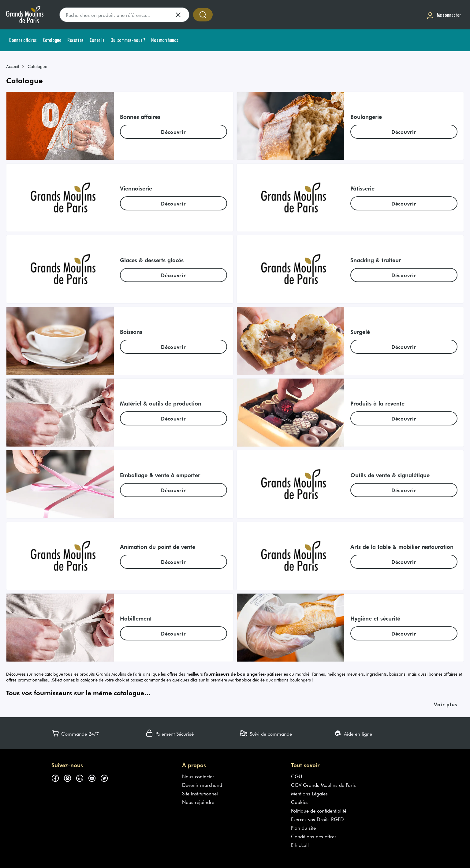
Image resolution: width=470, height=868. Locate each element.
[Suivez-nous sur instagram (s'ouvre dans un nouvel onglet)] (70, 777)
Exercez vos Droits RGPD (317, 819)
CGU (297, 776)
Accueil (13, 66)
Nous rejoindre (198, 802)
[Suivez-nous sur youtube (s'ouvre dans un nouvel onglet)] (94, 777)
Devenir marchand (202, 785)
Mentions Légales (309, 793)
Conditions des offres (314, 836)
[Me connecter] (444, 15)
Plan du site (303, 828)
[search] (124, 15)
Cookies (300, 802)
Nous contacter (198, 776)
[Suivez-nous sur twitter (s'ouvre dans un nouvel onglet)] (106, 777)
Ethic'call (300, 845)
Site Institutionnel (200, 793)
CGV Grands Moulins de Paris (323, 785)
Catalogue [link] (37, 66)
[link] (15, 66)
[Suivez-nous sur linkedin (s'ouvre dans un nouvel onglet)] (82, 777)
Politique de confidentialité (319, 810)
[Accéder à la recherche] (203, 15)
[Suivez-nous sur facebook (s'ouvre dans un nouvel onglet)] (58, 777)
